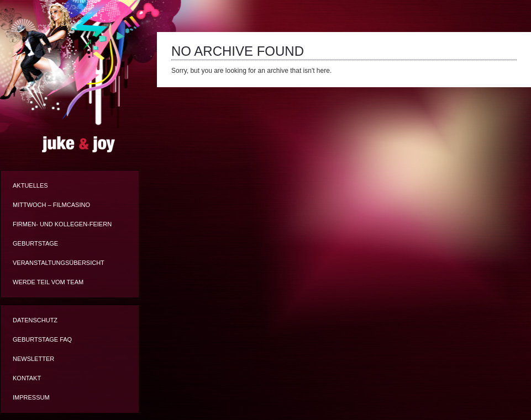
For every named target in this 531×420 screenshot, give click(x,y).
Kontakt (27, 378)
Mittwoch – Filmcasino (51, 205)
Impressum (31, 397)
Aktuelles (30, 185)
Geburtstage (35, 243)
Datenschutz (35, 320)
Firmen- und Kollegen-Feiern (62, 224)
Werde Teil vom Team (48, 282)
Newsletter (33, 359)
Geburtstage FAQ (42, 339)
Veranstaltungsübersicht (59, 263)
